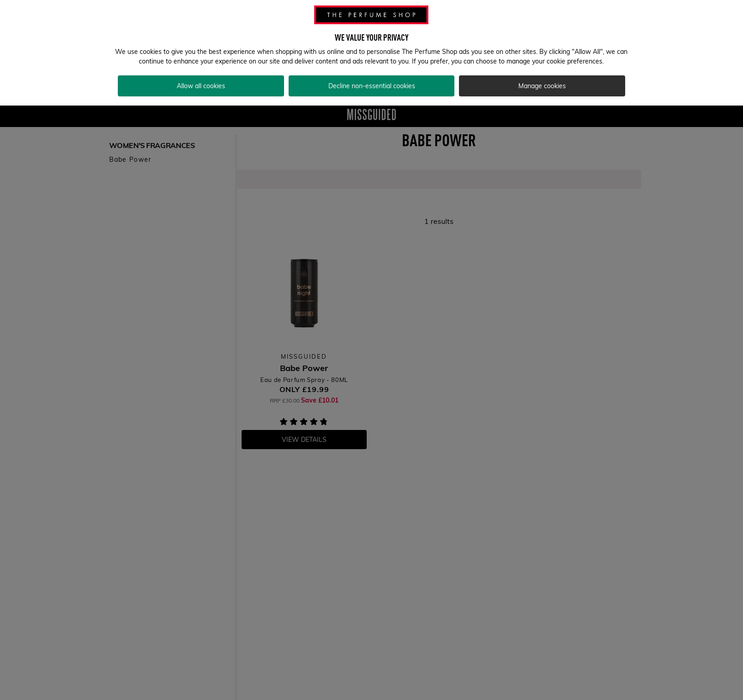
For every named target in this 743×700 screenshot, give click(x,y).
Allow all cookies (201, 75)
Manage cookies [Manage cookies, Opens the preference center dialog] (542, 75)
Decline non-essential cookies (372, 75)
